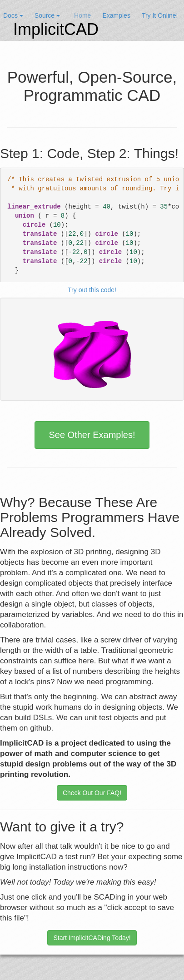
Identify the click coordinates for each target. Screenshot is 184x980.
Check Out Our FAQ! (92, 793)
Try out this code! (92, 290)
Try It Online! (160, 15)
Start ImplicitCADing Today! (92, 938)
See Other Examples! (92, 435)
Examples (116, 15)
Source (47, 15)
